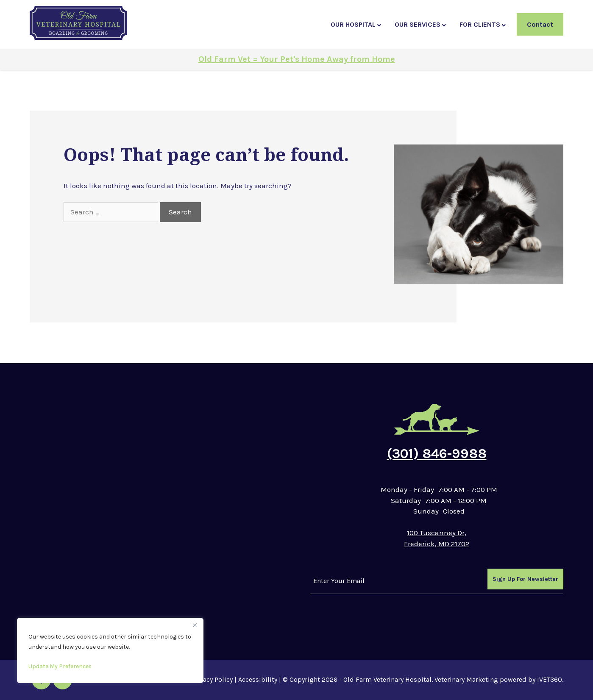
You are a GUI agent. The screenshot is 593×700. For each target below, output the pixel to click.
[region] (110, 650)
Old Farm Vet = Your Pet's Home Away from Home (297, 59)
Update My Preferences (60, 666)
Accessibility (258, 679)
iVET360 (550, 679)
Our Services (418, 24)
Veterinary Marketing (466, 679)
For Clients (480, 24)
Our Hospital (353, 24)
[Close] (195, 625)
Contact (540, 24)
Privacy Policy (212, 679)
